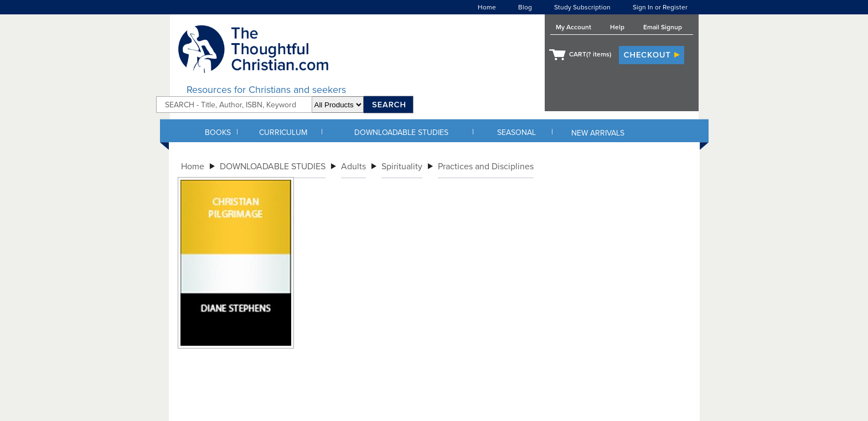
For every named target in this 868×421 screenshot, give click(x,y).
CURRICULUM (283, 132)
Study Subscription (582, 7)
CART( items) (590, 54)
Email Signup (663, 27)
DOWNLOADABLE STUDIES (401, 132)
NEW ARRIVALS (598, 133)
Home (487, 7)
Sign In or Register (660, 7)
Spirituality (402, 167)
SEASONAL (516, 132)
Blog (525, 7)
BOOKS (218, 132)
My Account (573, 27)
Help (617, 27)
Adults (353, 167)
